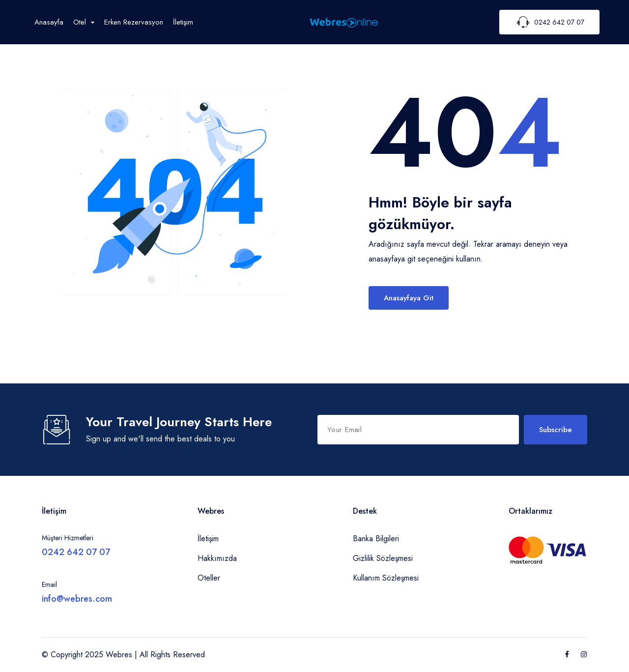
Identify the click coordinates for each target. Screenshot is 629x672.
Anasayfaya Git (409, 298)
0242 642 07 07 (76, 552)
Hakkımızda (217, 558)
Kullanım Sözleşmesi (386, 578)
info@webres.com (77, 599)
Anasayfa (49, 22)
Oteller (209, 578)
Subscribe (556, 430)
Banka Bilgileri (376, 539)
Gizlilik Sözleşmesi (383, 558)
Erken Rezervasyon (134, 22)
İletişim (183, 22)
